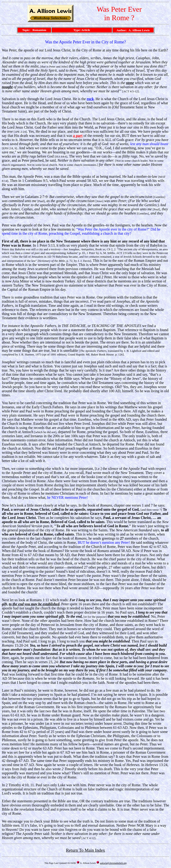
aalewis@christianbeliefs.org (113, 863)
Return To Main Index (85, 850)
